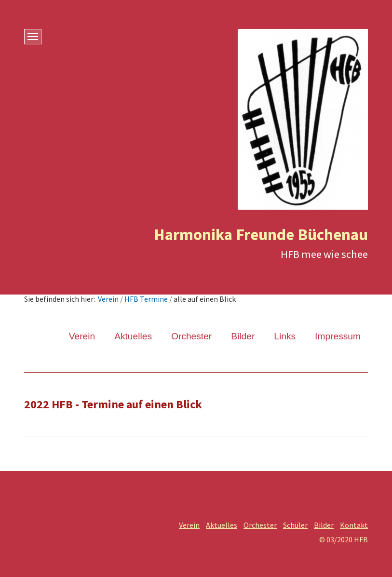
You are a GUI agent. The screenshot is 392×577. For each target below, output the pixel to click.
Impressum (338, 336)
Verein (108, 299)
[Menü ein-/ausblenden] (33, 37)
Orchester (191, 336)
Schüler (295, 525)
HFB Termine (146, 299)
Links (285, 336)
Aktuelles (133, 336)
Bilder (243, 336)
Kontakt (354, 525)
